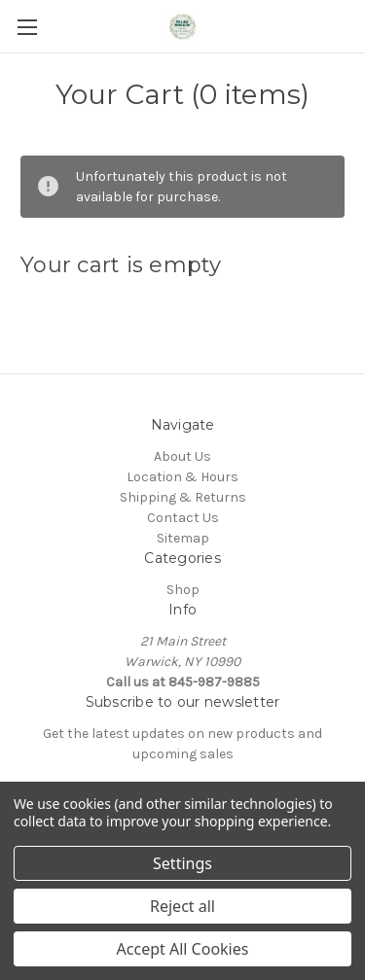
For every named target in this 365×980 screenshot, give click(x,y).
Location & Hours (182, 477)
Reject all (182, 906)
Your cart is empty (121, 265)
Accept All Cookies (183, 949)
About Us (182, 456)
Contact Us (183, 518)
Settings (182, 863)
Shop (183, 590)
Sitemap (183, 538)
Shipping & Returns (183, 497)
